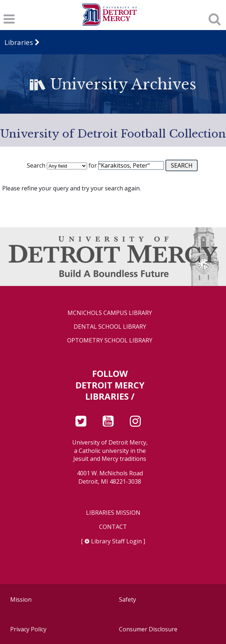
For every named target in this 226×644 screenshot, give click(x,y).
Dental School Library (110, 327)
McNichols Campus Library (110, 313)
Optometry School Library (110, 340)
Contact (113, 527)
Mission (21, 599)
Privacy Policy (28, 629)
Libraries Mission (113, 513)
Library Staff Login (116, 541)
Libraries (19, 42)
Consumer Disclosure (148, 629)
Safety (128, 599)
